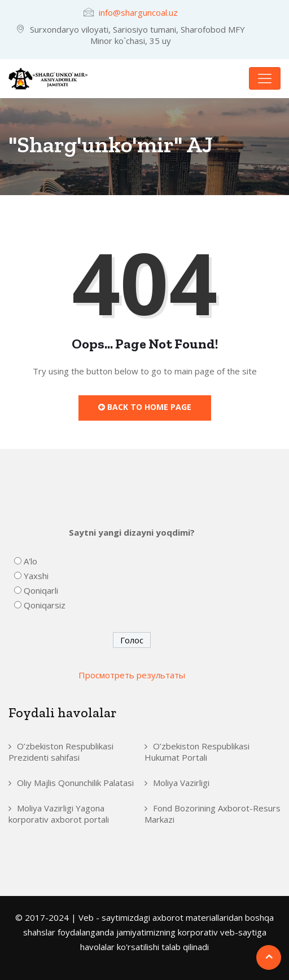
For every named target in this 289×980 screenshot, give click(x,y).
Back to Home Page (145, 407)
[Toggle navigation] (265, 78)
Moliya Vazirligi (181, 783)
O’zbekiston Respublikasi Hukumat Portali (197, 752)
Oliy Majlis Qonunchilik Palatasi (75, 783)
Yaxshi (36, 576)
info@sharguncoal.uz (138, 12)
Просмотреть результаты (132, 675)
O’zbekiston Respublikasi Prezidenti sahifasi (61, 752)
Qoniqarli (41, 590)
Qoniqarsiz (45, 605)
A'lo (30, 561)
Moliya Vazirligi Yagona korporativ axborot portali (59, 814)
